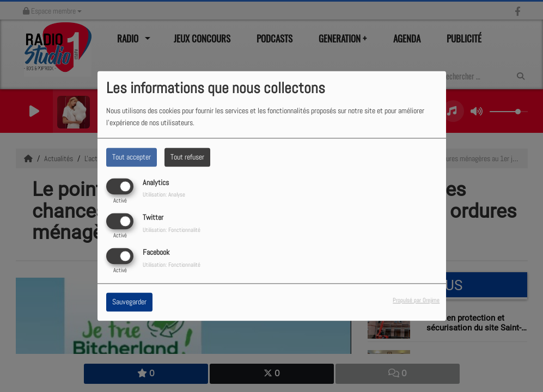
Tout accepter (132, 157)
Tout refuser (187, 157)
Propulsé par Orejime (416, 301)
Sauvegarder (129, 302)
